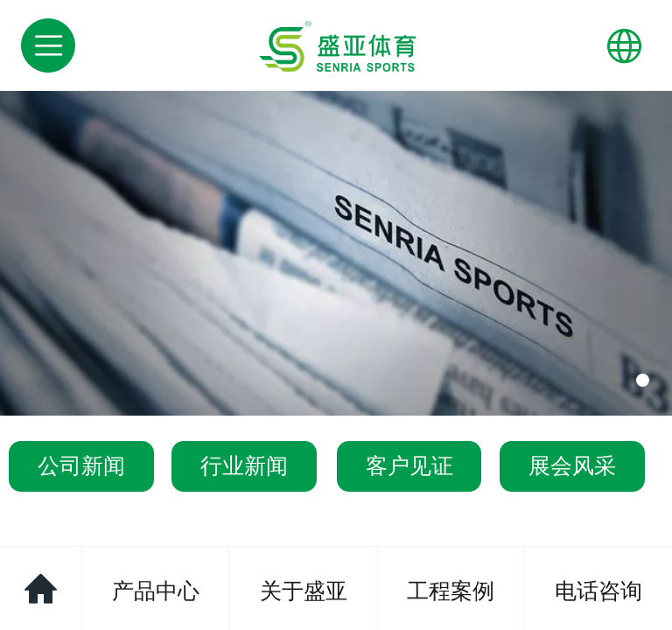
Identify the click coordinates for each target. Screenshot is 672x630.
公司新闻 (81, 466)
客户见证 (409, 466)
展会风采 (572, 466)
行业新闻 (244, 466)
